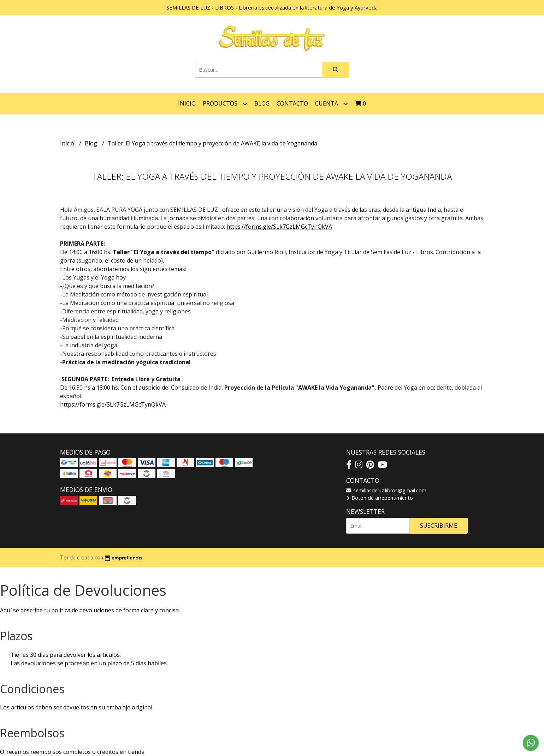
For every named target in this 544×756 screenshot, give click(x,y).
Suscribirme (439, 526)
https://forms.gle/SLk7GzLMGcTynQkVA (279, 227)
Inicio (187, 103)
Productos (225, 104)
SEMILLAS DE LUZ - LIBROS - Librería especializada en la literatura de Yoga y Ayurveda (272, 7)
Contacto (292, 103)
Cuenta (332, 104)
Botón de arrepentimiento (380, 498)
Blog (262, 103)
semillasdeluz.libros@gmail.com (386, 490)
